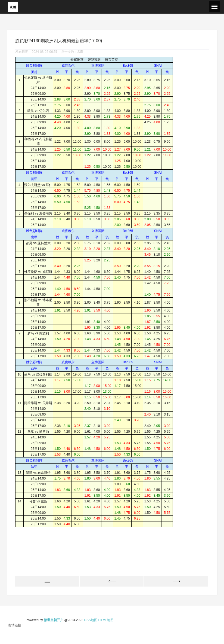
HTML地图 (106, 620)
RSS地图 (91, 620)
